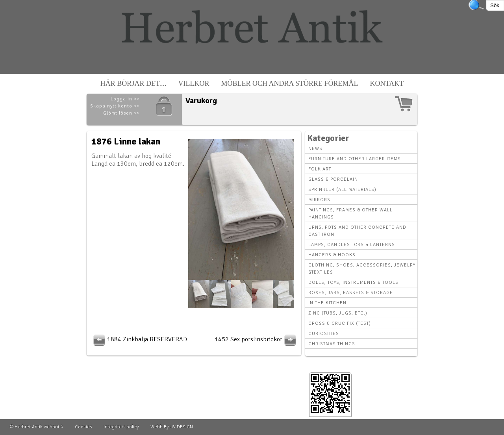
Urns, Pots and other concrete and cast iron (357, 231)
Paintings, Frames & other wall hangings (350, 214)
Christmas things (332, 344)
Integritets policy (121, 427)
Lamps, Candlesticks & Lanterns (352, 245)
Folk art (320, 169)
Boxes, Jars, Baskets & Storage (351, 293)
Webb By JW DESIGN (172, 427)
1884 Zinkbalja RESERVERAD (139, 339)
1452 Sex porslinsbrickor (256, 339)
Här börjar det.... (133, 83)
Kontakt (387, 83)
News (315, 149)
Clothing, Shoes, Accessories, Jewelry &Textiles (362, 269)
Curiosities (324, 334)
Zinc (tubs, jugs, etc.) (338, 313)
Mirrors (319, 200)
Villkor (194, 83)
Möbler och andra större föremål (290, 83)
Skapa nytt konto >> (115, 106)
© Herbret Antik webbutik (36, 427)
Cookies (83, 427)
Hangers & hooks (332, 255)
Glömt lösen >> (121, 113)
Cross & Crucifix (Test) (340, 323)
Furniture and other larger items (355, 159)
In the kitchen (327, 303)
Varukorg (201, 101)
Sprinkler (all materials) (342, 190)
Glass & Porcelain (333, 179)
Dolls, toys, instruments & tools (353, 282)
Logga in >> (125, 99)
